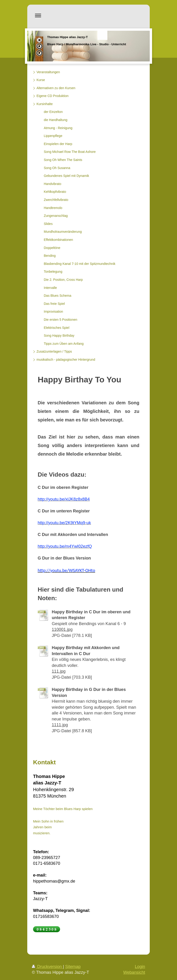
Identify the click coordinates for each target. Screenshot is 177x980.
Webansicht (134, 972)
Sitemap (73, 967)
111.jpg (59, 671)
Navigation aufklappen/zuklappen (88, 15)
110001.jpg (62, 629)
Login (140, 967)
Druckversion (47, 967)
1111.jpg (60, 725)
